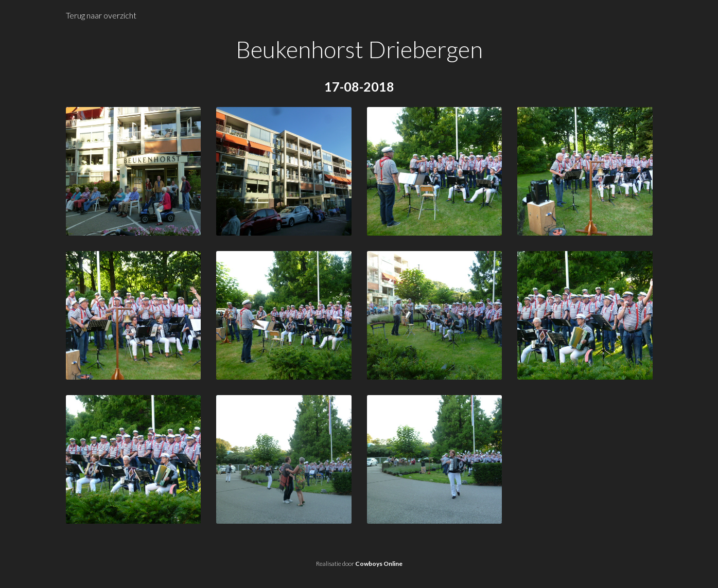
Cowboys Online (379, 564)
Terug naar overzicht (101, 15)
